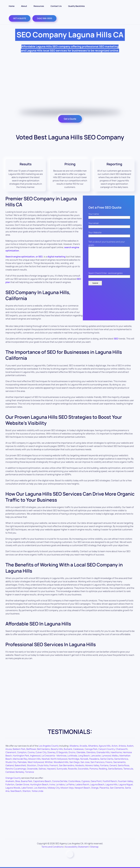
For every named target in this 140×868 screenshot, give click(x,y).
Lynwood (106, 756)
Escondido (83, 769)
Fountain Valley (125, 781)
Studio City (11, 762)
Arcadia (83, 746)
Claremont (11, 752)
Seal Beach (16, 791)
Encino (72, 752)
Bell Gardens (43, 749)
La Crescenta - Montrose (54, 756)
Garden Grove (22, 784)
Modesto (80, 765)
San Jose (85, 762)
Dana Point (96, 781)
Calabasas (78, 749)
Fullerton (10, 784)
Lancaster (96, 756)
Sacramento (119, 762)
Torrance (29, 772)
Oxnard (113, 765)
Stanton (27, 791)
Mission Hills (34, 759)
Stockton (32, 765)
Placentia (104, 788)
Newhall (46, 759)
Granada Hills (103, 752)
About (24, 6)
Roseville (72, 769)
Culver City (41, 752)
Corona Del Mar (60, 781)
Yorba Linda (37, 791)
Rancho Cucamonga (16, 769)
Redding (103, 769)
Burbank (68, 749)
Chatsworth (122, 749)
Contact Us (56, 6)
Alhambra (93, 746)
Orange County (13, 778)
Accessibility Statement (77, 847)
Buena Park (27, 781)
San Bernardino (67, 765)
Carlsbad (10, 772)
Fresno (109, 762)
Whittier (49, 762)
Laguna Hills (111, 784)
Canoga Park (91, 749)
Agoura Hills (105, 746)
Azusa (9, 749)
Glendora (91, 752)
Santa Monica (121, 759)
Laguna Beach (97, 784)
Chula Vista (43, 765)
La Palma (70, 784)
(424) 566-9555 (44, 18)
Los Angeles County (49, 746)
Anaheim (10, 781)
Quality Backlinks (76, 6)
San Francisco (97, 762)
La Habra (60, 784)
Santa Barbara (115, 769)
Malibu (115, 756)
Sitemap (94, 847)
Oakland (10, 765)
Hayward (51, 769)
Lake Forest (27, 788)
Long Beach (84, 756)
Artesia (122, 746)
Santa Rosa (123, 765)
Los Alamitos (40, 788)
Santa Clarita (107, 759)
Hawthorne (116, 752)
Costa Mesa (74, 781)
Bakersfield (20, 765)
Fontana (104, 765)
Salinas (42, 769)
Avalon (130, 746)
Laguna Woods (13, 788)
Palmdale (22, 762)
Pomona (94, 769)
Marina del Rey (20, 759)
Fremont (54, 765)
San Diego (74, 762)
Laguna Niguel (126, 784)
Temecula (128, 769)
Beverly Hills (57, 749)
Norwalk (84, 759)
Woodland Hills (61, 762)
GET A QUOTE (20, 18)
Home (12, 6)
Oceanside (32, 769)
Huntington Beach (39, 784)
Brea (18, 781)
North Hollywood (59, 759)
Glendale (81, 752)
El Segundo (62, 752)
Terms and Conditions (53, 847)
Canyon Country (107, 749)
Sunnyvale (62, 769)
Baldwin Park (19, 749)
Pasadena (94, 759)
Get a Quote (70, 119)
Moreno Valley (92, 765)
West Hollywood (36, 762)
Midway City (54, 788)
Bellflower (31, 749)
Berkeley (20, 772)
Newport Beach (82, 788)
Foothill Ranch (110, 781)
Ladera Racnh (82, 784)
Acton (115, 746)
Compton (22, 752)
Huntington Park (21, 756)
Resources (39, 6)
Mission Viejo (67, 788)
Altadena (74, 746)
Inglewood (35, 756)
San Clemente (117, 788)
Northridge (74, 759)
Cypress (86, 781)
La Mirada (72, 756)
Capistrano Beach (42, 781)
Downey (51, 752)
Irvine (52, 784)
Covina (31, 752)
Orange (95, 788)
